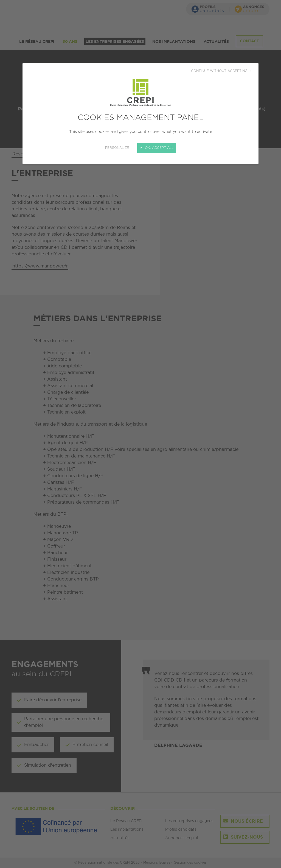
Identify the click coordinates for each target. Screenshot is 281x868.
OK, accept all (157, 148)
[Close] (140, 434)
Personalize (117, 148)
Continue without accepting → (221, 71)
